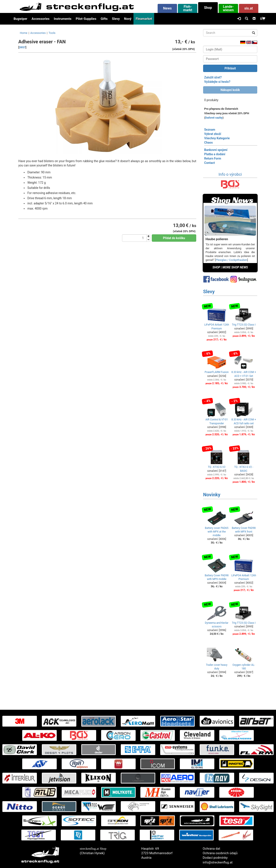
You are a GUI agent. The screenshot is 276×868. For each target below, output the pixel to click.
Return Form (213, 158)
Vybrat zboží (213, 134)
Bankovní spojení (216, 150)
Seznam (210, 130)
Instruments (63, 19)
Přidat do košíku (174, 238)
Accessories (41, 19)
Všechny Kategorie (217, 138)
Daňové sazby (214, 118)
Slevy (116, 19)
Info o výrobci (230, 174)
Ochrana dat (211, 849)
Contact (209, 163)
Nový (128, 19)
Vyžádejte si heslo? (217, 82)
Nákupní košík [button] (230, 90)
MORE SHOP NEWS (235, 267)
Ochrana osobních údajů (220, 853)
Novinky (212, 495)
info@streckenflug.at (218, 862)
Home (24, 33)
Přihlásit (230, 68)
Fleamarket (144, 19)
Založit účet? (213, 77)
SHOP (216, 267)
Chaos (209, 143)
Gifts (104, 19)
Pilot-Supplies (86, 19)
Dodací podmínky (215, 858)
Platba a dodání (215, 154)
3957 (22, 47)
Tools (52, 33)
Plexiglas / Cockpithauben (231, 260)
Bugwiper (20, 19)
